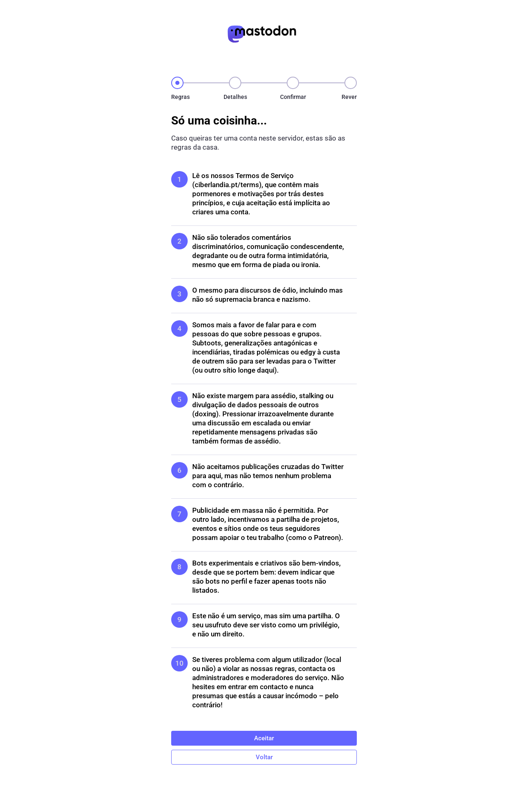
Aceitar (264, 738)
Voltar (264, 757)
